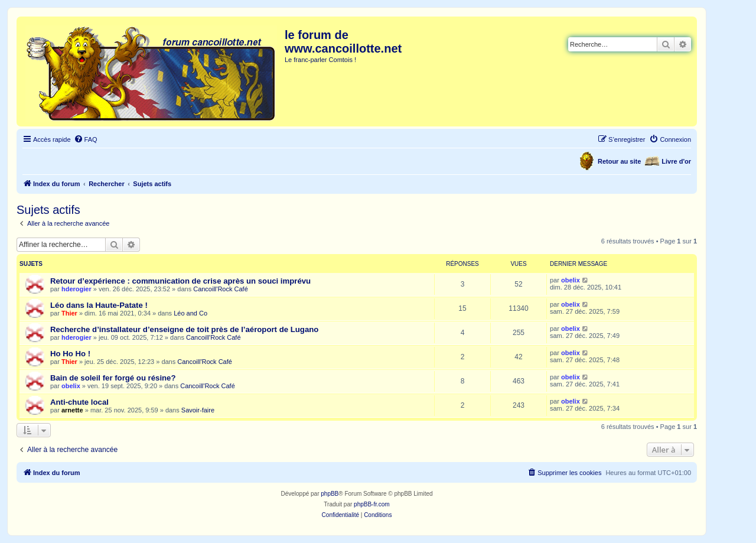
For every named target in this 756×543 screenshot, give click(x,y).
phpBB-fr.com (372, 504)
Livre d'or (676, 161)
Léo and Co (190, 313)
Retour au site (619, 161)
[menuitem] (86, 139)
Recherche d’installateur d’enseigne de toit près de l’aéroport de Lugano (184, 329)
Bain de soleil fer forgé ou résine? (113, 378)
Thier (69, 313)
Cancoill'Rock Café (221, 289)
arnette (72, 410)
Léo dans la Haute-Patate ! (99, 305)
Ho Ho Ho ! (70, 354)
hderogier (76, 289)
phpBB (330, 494)
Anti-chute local (79, 402)
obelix (571, 280)
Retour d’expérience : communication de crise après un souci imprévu (180, 281)
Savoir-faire (198, 410)
